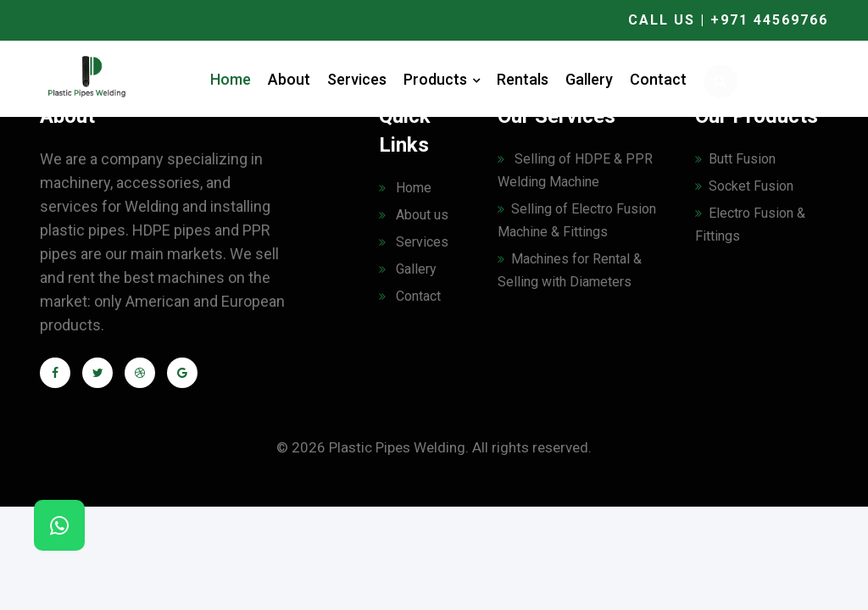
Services (357, 79)
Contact (658, 79)
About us (414, 215)
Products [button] (442, 79)
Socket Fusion (744, 186)
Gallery (589, 79)
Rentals (523, 79)
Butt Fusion (735, 159)
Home (231, 79)
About (289, 79)
